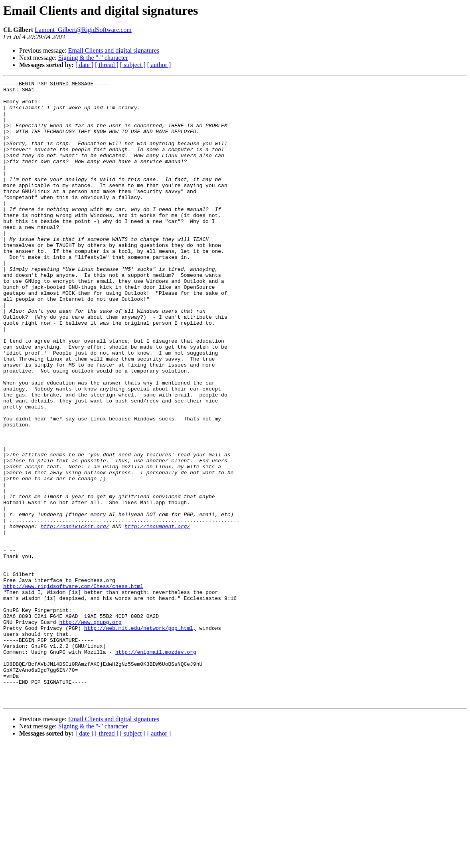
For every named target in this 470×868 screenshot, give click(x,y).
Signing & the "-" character (93, 58)
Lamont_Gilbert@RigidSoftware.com (83, 30)
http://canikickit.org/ (75, 616)
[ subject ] (133, 65)
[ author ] (159, 65)
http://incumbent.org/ (157, 616)
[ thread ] (107, 65)
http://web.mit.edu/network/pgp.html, (140, 738)
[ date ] (84, 65)
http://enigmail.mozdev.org (156, 767)
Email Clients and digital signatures (114, 50)
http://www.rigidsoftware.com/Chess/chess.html (73, 688)
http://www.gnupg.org (90, 731)
